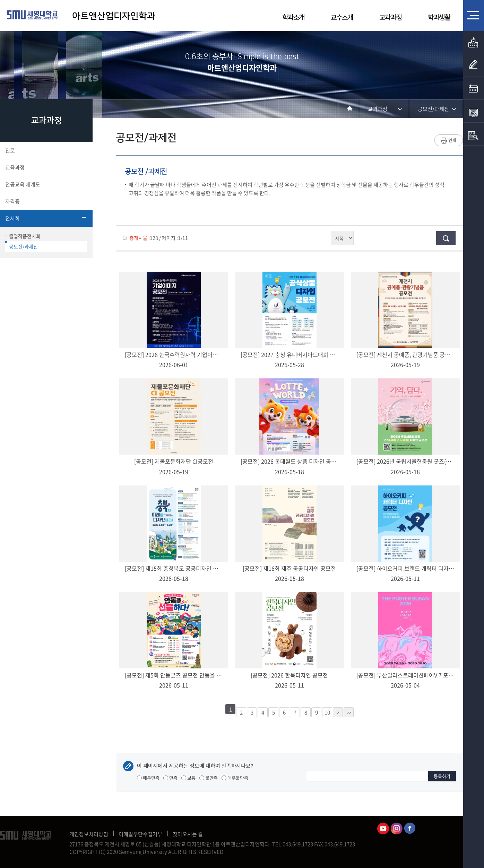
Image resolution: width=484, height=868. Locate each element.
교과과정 (390, 17)
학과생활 (439, 17)
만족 (170, 778)
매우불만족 (235, 778)
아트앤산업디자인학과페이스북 (410, 828)
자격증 (46, 201)
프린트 (449, 140)
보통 (188, 778)
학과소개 (293, 17)
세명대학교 (32, 15)
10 (327, 712)
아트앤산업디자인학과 (114, 16)
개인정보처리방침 (89, 834)
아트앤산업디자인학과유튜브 (383, 828)
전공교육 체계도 (46, 184)
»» (349, 712)
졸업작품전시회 (23, 236)
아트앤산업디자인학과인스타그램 (397, 828)
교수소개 (342, 17)
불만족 (209, 778)
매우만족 (148, 778)
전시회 (46, 218)
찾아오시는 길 (188, 834)
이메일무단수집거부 (140, 834)
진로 (46, 150)
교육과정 (46, 167)
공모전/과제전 (21, 246)
